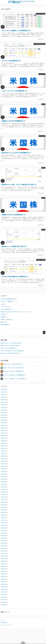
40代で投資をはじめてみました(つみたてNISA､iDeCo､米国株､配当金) (21, 2)
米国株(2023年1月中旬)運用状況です (14, 121)
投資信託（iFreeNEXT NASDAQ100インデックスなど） (15, 312)
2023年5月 (3, 479)
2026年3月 (3, 392)
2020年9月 (3, 561)
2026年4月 (3, 389)
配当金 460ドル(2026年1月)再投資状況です (14, 371)
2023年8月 (3, 472)
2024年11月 (3, 433)
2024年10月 (4, 436)
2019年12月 (4, 584)
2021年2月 (3, 548)
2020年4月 (3, 574)
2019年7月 (3, 597)
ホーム (2, 620)
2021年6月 (3, 538)
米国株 (43, 104)
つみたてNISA (42, 74)
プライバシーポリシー (6, 625)
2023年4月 (3, 482)
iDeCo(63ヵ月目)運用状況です (11, 61)
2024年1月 (3, 459)
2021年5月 (3, 541)
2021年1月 (3, 551)
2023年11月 (3, 464)
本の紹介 (3, 314)
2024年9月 (3, 438)
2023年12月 (4, 461)
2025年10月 (4, 405)
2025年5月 (3, 418)
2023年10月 (4, 466)
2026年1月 (3, 397)
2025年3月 (3, 423)
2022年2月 (3, 518)
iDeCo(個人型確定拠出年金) (39, 44)
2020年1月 (3, 582)
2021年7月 (3, 536)
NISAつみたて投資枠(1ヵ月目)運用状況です (16, 31)
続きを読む (41, 39)
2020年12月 (4, 554)
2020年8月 (3, 564)
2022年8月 (3, 502)
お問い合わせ (4, 623)
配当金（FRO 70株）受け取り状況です (10, 353)
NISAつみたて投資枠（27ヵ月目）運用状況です (13, 351)
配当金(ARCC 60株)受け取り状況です (14, 246)
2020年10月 (4, 559)
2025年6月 (3, 415)
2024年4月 (3, 451)
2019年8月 (3, 595)
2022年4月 (3, 513)
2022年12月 (4, 492)
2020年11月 (3, 556)
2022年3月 (3, 515)
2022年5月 (3, 510)
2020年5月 (3, 571)
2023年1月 (3, 489)
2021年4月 (3, 543)
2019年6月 (3, 600)
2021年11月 (3, 525)
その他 (2, 304)
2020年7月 (3, 566)
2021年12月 (4, 523)
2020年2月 (3, 579)
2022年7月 (3, 505)
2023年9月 (3, 469)
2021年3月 (3, 546)
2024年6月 (3, 446)
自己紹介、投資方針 (41, 260)
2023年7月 (3, 474)
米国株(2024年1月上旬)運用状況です (14, 215)
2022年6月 (3, 507)
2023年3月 (3, 484)
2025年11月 (3, 402)
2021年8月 (3, 533)
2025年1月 (3, 428)
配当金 (43, 168)
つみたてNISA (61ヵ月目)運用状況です (14, 91)
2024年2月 (3, 456)
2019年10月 (4, 589)
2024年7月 (3, 443)
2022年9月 (3, 500)
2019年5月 (3, 602)
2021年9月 (3, 530)
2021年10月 (4, 528)
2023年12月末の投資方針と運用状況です (15, 277)
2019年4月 (3, 605)
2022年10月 (4, 497)
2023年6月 (3, 477)
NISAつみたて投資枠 (41, 14)
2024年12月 (4, 430)
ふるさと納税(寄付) (6, 309)
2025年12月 (4, 400)
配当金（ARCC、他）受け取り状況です (11, 346)
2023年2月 (3, 487)
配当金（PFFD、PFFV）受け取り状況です (11, 343)
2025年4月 (3, 420)
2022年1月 (3, 520)
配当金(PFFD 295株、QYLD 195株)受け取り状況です (19, 185)
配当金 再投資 (42, 136)
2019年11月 (3, 587)
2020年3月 (3, 577)
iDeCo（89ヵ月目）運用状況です (9, 348)
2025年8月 (3, 410)
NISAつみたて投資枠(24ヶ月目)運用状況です (14, 375)
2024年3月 (3, 454)
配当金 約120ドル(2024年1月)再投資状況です (16, 153)
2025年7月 (3, 413)
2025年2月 (3, 425)
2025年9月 (3, 407)
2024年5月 (3, 448)
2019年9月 (3, 592)
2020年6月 (3, 569)
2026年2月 (3, 395)
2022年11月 (3, 495)
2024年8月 (3, 441)
